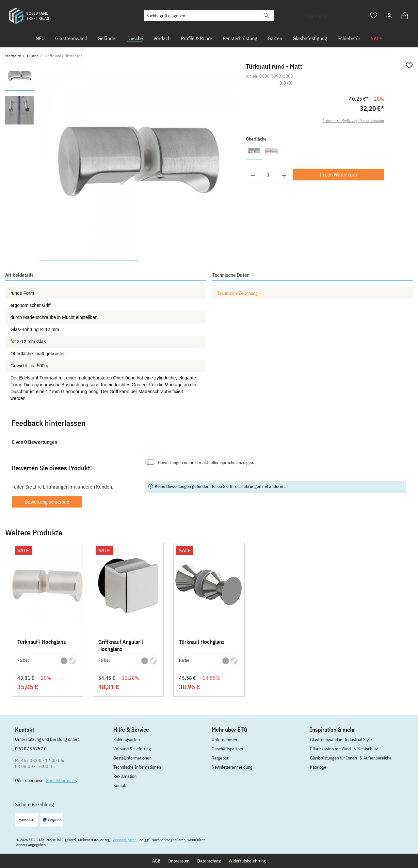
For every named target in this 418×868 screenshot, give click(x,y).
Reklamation (125, 776)
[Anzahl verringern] (253, 175)
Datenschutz (209, 861)
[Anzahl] (269, 175)
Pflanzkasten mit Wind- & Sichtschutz (344, 749)
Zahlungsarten (127, 740)
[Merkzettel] (374, 16)
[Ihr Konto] (389, 16)
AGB (156, 861)
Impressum (179, 861)
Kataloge (318, 767)
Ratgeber (220, 758)
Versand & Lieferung (132, 749)
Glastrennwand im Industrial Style (341, 740)
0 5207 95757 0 (31, 749)
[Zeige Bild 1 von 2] (89, 260)
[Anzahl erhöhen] (284, 175)
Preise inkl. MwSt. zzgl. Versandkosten (353, 120)
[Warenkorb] (405, 16)
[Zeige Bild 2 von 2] (188, 260)
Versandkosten (125, 840)
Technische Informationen (137, 767)
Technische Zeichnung (238, 293)
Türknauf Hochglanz (202, 642)
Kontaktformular (61, 780)
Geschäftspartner (228, 749)
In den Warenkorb (338, 175)
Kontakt (121, 785)
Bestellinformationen (132, 758)
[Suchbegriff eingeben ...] (201, 16)
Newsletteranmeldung (232, 767)
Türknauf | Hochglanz (41, 642)
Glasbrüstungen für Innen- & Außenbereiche (351, 758)
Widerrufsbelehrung (247, 861)
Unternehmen (224, 740)
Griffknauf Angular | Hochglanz (121, 645)
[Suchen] (266, 16)
